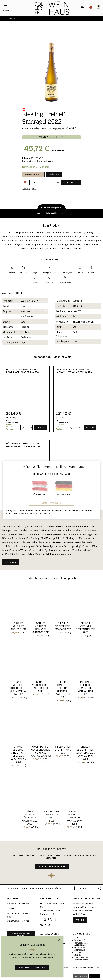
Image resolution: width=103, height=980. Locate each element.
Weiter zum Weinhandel (51, 503)
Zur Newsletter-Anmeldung (32, 968)
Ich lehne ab (81, 976)
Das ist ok (94, 976)
